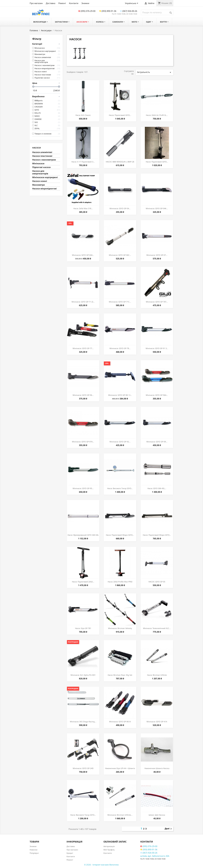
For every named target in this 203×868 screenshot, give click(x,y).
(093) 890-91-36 (108, 11)
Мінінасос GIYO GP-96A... (157, 395)
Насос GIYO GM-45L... (157, 488)
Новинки (34, 850)
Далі (169, 829)
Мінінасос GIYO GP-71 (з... (83, 302)
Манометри (39, 185)
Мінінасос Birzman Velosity (120, 628)
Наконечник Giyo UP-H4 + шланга (120, 768)
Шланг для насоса (157, 815)
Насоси (37, 148)
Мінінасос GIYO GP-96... (83, 395)
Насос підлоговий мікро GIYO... (120, 535)
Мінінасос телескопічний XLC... (157, 628)
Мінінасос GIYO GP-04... (120, 208)
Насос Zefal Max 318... (83, 208)
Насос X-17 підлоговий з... (83, 162)
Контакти (74, 3)
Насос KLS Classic (83, 115)
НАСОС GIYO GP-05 (157, 582)
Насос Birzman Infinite (157, 675)
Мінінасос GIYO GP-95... (83, 488)
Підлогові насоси (41, 167)
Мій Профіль (109, 850)
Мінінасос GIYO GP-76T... (157, 302)
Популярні (34, 853)
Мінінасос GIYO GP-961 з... (120, 395)
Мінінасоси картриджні (45, 177)
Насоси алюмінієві (42, 152)
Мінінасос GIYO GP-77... (83, 348)
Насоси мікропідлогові (44, 189)
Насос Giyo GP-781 (83, 628)
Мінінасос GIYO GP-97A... (83, 442)
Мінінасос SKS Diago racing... (83, 722)
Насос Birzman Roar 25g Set (120, 675)
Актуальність (155, 72)
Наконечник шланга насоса (157, 768)
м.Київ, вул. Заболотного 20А (155, 856)
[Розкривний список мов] (132, 3)
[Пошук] (157, 12)
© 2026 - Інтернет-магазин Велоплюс (102, 865)
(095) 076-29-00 (87, 11)
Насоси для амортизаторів (40, 172)
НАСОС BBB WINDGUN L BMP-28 (120, 162)
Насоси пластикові (42, 156)
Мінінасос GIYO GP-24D (83, 768)
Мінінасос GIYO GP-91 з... (157, 348)
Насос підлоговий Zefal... (83, 582)
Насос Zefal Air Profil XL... (157, 115)
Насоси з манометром (44, 160)
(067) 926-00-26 (129, 11)
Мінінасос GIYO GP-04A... (83, 255)
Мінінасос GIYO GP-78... (120, 348)
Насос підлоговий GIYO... (120, 115)
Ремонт (62, 3)
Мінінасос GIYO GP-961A (120, 722)
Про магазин (36, 3)
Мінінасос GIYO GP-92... (120, 442)
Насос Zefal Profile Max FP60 (120, 582)
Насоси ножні (40, 181)
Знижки (85, 3)
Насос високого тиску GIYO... (120, 488)
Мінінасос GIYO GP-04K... (157, 208)
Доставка (51, 3)
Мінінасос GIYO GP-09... (157, 442)
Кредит (70, 853)
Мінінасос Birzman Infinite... (120, 815)
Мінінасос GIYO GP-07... (157, 255)
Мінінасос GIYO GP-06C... (120, 255)
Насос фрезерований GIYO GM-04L (83, 535)
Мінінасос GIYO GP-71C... (120, 302)
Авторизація (109, 846)
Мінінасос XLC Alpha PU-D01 (83, 675)
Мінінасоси (38, 164)
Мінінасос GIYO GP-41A (157, 722)
